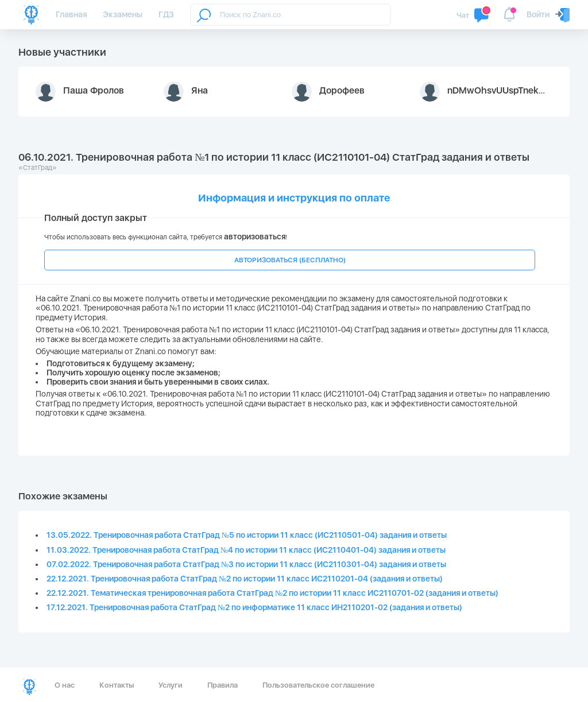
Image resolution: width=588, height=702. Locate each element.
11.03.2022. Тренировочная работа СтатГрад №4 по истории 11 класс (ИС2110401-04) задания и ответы (246, 550)
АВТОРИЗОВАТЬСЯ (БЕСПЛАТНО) (290, 260)
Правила (223, 685)
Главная (71, 14)
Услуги (171, 685)
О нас (65, 685)
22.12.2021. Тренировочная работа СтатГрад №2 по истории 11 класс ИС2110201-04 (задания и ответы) (245, 579)
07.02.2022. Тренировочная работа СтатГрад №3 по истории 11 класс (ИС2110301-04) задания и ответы (246, 564)
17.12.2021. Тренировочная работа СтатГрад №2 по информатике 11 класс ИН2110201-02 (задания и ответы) (254, 607)
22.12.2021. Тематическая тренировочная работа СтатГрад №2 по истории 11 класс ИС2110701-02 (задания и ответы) (272, 593)
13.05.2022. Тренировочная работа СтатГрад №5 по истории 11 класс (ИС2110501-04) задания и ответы (247, 535)
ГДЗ (166, 14)
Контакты (117, 685)
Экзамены (123, 14)
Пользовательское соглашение (318, 685)
